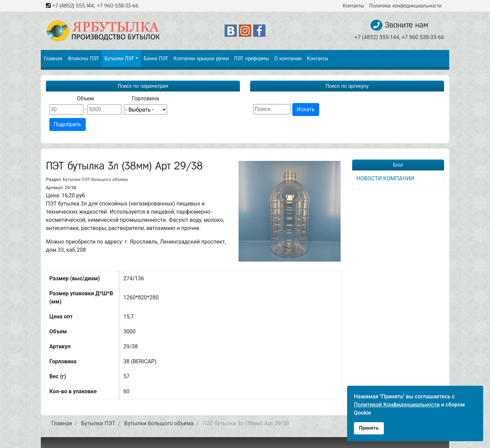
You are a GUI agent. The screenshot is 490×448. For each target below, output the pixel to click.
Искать (306, 109)
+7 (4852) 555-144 (73, 6)
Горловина (145, 98)
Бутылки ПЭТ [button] (119, 58)
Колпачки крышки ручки (201, 58)
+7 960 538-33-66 (118, 6)
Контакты (353, 6)
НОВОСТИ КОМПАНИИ (386, 178)
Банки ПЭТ (156, 58)
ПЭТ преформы (251, 58)
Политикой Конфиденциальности (397, 405)
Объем (85, 98)
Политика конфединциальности (405, 6)
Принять (369, 428)
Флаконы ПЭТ (83, 58)
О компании (288, 58)
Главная (53, 58)
